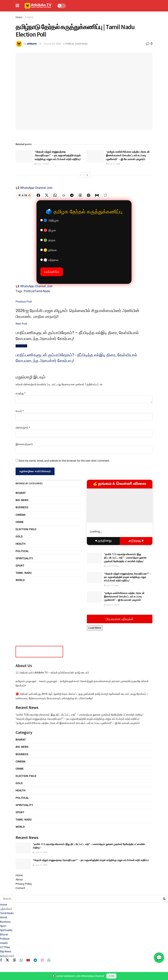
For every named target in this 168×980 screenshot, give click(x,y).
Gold (19, 536)
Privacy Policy (24, 884)
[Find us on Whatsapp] (21, 960)
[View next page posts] (87, 175)
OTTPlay (5, 947)
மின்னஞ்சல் (23, 428)
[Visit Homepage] (38, 6)
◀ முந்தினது (103, 541)
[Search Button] (165, 899)
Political (29, 17)
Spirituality (24, 558)
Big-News (22, 500)
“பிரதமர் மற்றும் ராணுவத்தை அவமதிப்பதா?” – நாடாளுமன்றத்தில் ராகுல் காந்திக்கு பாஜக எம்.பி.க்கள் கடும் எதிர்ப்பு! (58, 155)
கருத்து (21, 393)
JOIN (111, 976)
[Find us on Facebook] (1, 960)
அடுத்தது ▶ (136, 541)
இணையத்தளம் (24, 444)
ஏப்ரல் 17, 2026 (42, 164)
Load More (95, 628)
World (20, 580)
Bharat (21, 493)
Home (19, 17)
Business (22, 507)
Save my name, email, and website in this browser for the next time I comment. (64, 461)
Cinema (21, 515)
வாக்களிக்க (52, 272)
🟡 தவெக (49, 250)
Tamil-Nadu (81, 44)
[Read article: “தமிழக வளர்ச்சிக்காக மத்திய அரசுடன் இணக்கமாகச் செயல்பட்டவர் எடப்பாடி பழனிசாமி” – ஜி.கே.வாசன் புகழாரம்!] (95, 156)
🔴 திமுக (48, 230)
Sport (20, 566)
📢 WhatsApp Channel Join (34, 188)
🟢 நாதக (48, 240)
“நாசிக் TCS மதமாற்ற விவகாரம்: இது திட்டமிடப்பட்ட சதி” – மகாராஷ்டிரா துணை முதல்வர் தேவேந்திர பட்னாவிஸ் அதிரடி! (125, 558)
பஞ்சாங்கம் (6, 909)
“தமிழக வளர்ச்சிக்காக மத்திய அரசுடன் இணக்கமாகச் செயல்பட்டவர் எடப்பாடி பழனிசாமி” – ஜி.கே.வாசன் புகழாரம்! (128, 155)
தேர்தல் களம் (7, 956)
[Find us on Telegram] (35, 960)
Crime (20, 522)
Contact (20, 888)
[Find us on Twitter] (7, 960)
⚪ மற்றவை (49, 260)
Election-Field (26, 529)
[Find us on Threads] (14, 960)
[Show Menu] (17, 6)
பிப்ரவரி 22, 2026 (52, 44)
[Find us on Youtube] (28, 960)
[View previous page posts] (81, 175)
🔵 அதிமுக (50, 220)
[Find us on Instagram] (42, 960)
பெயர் (20, 411)
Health (21, 544)
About (19, 879)
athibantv (32, 44)
